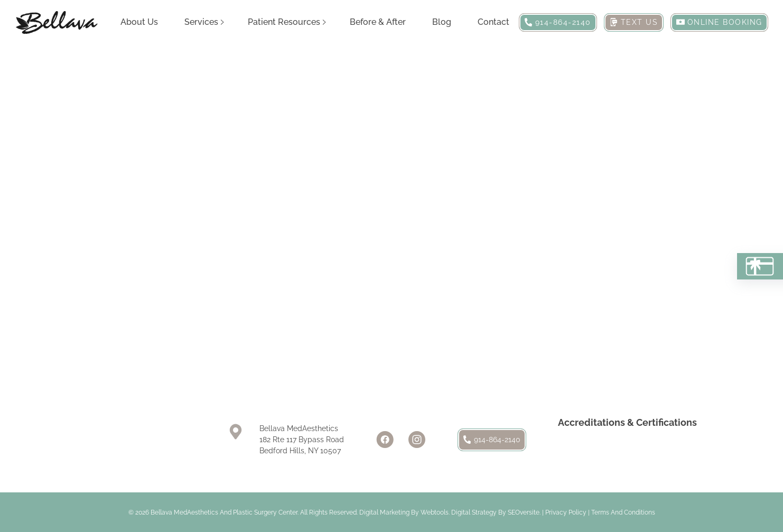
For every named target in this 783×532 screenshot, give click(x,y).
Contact (493, 22)
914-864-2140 (492, 440)
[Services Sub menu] (222, 22)
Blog (442, 22)
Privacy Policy (566, 512)
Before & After (378, 22)
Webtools (435, 512)
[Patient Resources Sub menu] (324, 22)
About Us (139, 22)
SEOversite (524, 512)
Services (201, 22)
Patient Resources (284, 22)
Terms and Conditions (623, 512)
